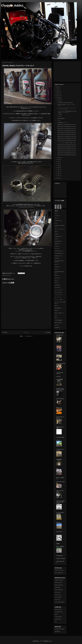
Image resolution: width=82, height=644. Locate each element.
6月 (59, 166)
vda (56, 280)
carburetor (57, 221)
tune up (57, 278)
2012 (58, 178)
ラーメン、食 (58, 300)
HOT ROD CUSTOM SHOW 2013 (65, 103)
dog (56, 232)
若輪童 (58, 544)
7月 (59, 163)
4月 (59, 170)
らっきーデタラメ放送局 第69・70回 (66, 143)
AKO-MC (59, 377)
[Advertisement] (26, 323)
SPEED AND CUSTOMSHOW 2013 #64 (67, 147)
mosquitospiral (58, 253)
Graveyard (59, 535)
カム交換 (59, 114)
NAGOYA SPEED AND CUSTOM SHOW (60, 502)
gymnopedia (58, 241)
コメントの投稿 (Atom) (27, 336)
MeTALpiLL (57, 631)
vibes (56, 283)
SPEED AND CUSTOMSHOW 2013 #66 (67, 141)
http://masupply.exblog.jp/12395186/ (26, 207)
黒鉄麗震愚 (57, 308)
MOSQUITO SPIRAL (60, 629)
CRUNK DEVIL (58, 609)
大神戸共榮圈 (59, 379)
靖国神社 (57, 328)
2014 (58, 95)
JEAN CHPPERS (59, 590)
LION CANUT (58, 619)
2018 (58, 87)
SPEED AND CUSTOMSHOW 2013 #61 (67, 153)
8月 (59, 161)
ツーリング (57, 295)
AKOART (59, 345)
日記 (56, 325)
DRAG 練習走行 (61, 119)
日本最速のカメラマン (63, 123)
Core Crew (57, 600)
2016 (58, 91)
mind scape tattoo (59, 573)
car (56, 218)
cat (56, 223)
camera (57, 216)
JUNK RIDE (58, 587)
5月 (59, 168)
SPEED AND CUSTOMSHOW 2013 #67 (67, 139)
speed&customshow (59, 272)
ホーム (26, 332)
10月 (59, 157)
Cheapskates (60, 556)
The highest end (59, 612)
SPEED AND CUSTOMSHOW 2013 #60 (67, 155)
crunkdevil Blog (60, 437)
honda (56, 246)
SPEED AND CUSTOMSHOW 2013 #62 (67, 151)
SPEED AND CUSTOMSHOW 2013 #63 (67, 149)
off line (56, 267)
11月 (59, 101)
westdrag (57, 285)
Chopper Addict (12, 5)
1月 (59, 176)
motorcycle (8, 275)
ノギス (59, 121)
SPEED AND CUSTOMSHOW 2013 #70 (67, 133)
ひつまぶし (60, 117)
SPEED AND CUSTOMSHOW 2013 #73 (67, 125)
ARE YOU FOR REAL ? (60, 491)
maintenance (58, 251)
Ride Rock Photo (61, 482)
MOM (58, 469)
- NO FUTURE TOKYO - (60, 373)
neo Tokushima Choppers (60, 513)
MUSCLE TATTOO (59, 570)
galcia (56, 614)
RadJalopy (59, 354)
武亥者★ (58, 523)
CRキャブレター (59, 229)
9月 (59, 159)
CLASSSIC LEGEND (60, 225)
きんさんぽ (57, 292)
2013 (58, 97)
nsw (56, 264)
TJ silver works (58, 617)
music (56, 258)
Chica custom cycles (60, 602)
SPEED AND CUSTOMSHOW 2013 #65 (67, 145)
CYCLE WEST (58, 597)
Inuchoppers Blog (61, 363)
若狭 (56, 311)
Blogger (50, 641)
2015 (58, 93)
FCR (56, 239)
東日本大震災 (58, 323)
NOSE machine (58, 583)
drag (56, 234)
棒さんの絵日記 (60, 546)
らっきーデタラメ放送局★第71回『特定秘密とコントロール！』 (67, 112)
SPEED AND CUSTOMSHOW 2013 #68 (67, 137)
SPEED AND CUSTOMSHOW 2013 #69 (67, 135)
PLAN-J (58, 440)
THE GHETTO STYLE (60, 336)
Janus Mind (57, 592)
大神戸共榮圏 (58, 320)
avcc (56, 213)
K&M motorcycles (59, 585)
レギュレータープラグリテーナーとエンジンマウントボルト (67, 109)
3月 (59, 172)
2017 (58, 89)
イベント (57, 290)
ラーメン (57, 297)
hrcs (56, 248)
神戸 (56, 318)
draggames (57, 236)
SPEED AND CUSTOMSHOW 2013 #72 (67, 129)
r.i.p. (56, 269)
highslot (57, 244)
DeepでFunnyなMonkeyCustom (60, 389)
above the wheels (61, 558)
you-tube (57, 287)
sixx (56, 621)
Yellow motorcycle (59, 580)
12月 (59, 99)
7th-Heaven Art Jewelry (60, 450)
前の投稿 (48, 332)
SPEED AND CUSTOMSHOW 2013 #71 (67, 131)
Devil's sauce (58, 595)
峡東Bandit (59, 408)
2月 (59, 174)
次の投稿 (5, 332)
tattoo (56, 275)
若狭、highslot (58, 313)
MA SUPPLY (59, 532)
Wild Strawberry (60, 399)
